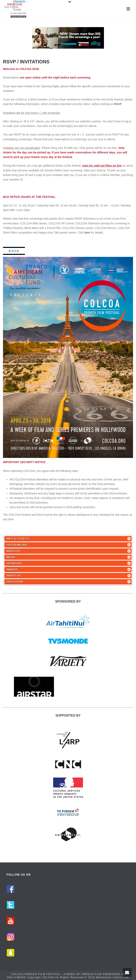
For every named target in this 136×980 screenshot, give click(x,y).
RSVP (118, 104)
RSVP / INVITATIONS (26, 62)
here (87, 233)
